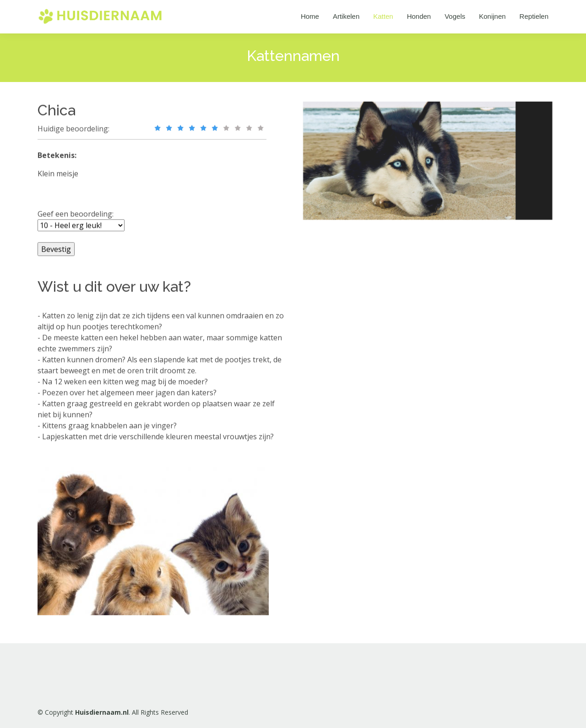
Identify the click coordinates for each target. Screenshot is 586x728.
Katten (383, 16)
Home (310, 16)
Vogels (455, 16)
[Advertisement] (378, 372)
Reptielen (534, 16)
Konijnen (492, 16)
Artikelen (346, 16)
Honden (419, 16)
